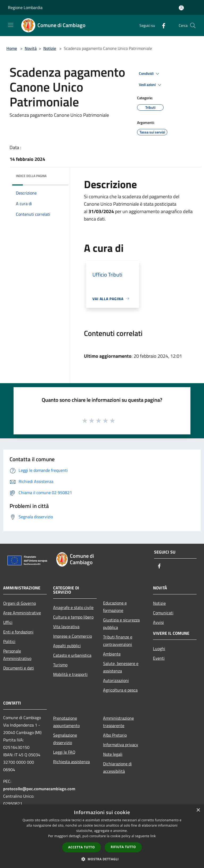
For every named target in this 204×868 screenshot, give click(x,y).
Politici (9, 641)
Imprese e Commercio (73, 636)
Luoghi (159, 649)
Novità (31, 48)
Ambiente (112, 654)
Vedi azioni (151, 85)
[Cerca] (193, 25)
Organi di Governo (20, 603)
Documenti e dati (19, 668)
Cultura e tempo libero (73, 617)
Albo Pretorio (115, 735)
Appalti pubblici (67, 646)
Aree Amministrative (22, 613)
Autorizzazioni (116, 680)
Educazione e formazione (115, 607)
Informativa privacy (121, 745)
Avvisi (158, 622)
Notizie (50, 48)
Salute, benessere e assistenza (121, 667)
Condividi (150, 74)
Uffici (8, 622)
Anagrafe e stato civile (73, 607)
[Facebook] (161, 25)
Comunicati (163, 613)
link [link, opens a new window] (153, 836)
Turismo (60, 665)
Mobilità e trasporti (70, 674)
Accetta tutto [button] (82, 847)
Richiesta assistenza (71, 762)
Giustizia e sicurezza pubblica (121, 624)
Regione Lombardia (25, 7)
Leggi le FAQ (64, 752)
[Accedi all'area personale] (181, 8)
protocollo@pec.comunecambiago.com (39, 789)
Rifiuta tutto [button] (123, 847)
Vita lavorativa (66, 627)
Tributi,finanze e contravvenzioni (118, 641)
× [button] (198, 810)
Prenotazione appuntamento (66, 722)
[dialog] (102, 836)
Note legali (113, 754)
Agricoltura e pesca (120, 690)
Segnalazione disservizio (65, 739)
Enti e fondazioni (18, 632)
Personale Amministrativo (17, 655)
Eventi (159, 658)
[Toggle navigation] (11, 25)
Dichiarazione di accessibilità (117, 767)
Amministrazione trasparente (118, 722)
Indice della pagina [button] (31, 176)
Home (12, 48)
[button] (102, 859)
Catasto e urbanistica (72, 655)
